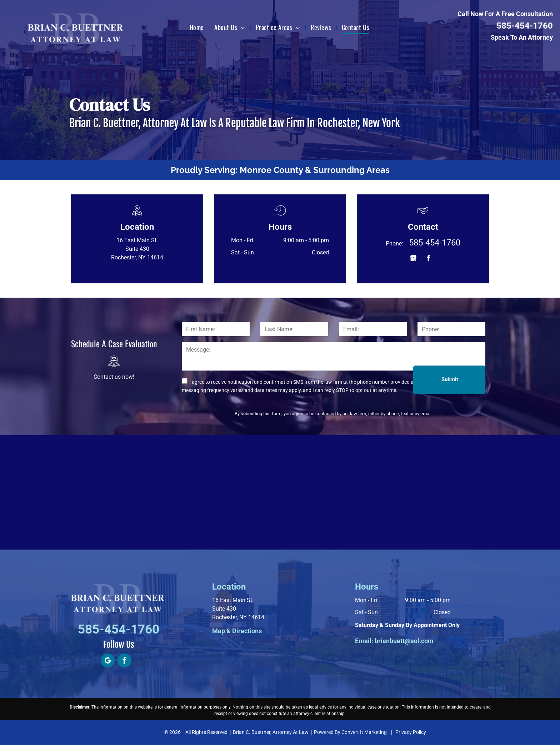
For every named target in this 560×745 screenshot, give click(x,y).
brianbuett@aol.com (404, 641)
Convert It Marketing (364, 732)
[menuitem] (198, 27)
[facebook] (428, 259)
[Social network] (413, 259)
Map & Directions (237, 631)
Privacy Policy (411, 732)
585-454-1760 (525, 26)
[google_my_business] (108, 661)
